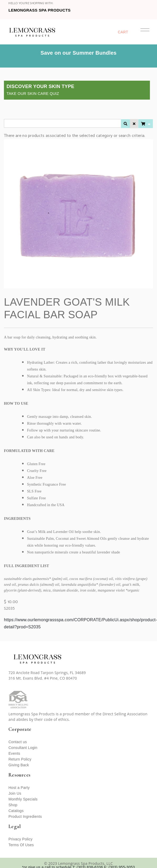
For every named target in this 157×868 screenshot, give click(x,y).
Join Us (15, 793)
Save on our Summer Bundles (78, 53)
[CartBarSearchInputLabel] (62, 123)
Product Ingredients (25, 816)
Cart (123, 32)
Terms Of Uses (21, 845)
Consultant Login (23, 748)
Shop (13, 805)
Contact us (18, 742)
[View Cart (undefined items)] (146, 124)
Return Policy (20, 759)
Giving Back (19, 765)
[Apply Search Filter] (125, 124)
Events (14, 753)
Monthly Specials (23, 799)
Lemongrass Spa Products (40, 10)
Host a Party (19, 788)
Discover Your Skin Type (40, 90)
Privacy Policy (20, 839)
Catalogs (16, 811)
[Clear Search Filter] (134, 124)
